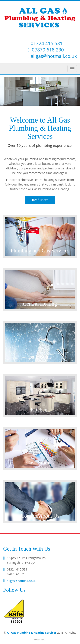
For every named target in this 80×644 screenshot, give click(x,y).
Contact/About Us (40, 516)
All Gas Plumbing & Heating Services (32, 633)
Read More (40, 200)
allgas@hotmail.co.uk (54, 56)
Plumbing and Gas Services (40, 251)
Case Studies (40, 463)
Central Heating (40, 304)
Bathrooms (40, 357)
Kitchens (40, 410)
